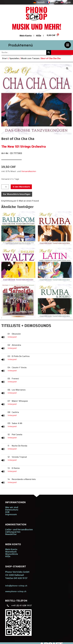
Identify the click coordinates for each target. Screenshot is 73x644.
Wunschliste (12, 554)
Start (5, 58)
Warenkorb (11, 552)
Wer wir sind (12, 507)
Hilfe (39, 36)
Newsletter (11, 534)
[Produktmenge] (5, 187)
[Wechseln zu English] (66, 2)
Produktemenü (21, 45)
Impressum (11, 514)
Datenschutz (12, 510)
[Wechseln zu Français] (53, 2)
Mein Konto (26, 36)
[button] (67, 68)
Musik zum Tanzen (30, 58)
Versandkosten (29, 171)
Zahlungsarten (13, 532)
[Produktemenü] (68, 45)
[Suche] (49, 52)
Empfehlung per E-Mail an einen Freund (20, 201)
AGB (7, 512)
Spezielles (14, 58)
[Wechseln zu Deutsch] (39, 2)
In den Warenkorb (21, 187)
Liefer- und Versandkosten (19, 529)
